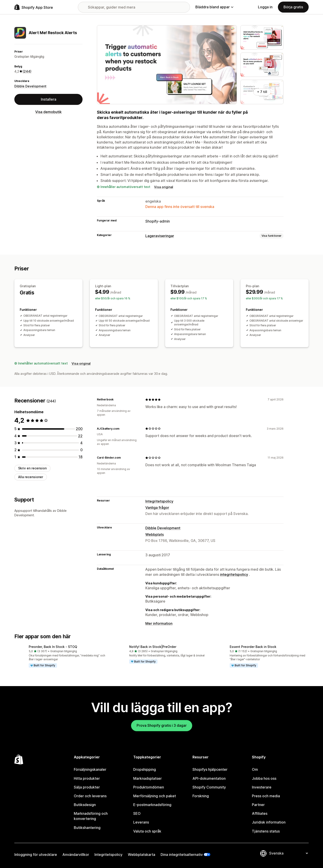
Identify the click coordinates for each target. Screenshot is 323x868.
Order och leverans (90, 796)
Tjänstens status (266, 831)
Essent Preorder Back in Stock (253, 647)
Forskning (201, 796)
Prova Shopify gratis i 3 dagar (162, 725)
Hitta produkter (87, 778)
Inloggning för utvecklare (36, 855)
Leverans (141, 822)
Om (255, 769)
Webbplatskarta (142, 855)
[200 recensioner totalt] (79, 429)
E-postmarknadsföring (152, 805)
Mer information (159, 623)
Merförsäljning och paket (155, 796)
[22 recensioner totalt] (80, 436)
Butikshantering (87, 828)
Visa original (164, 187)
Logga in (265, 7)
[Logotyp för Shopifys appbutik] (34, 7)
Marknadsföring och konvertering (91, 816)
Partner (258, 805)
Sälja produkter (87, 787)
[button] (61, 657)
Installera (49, 99)
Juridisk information (269, 822)
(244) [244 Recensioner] (27, 71)
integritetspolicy (234, 574)
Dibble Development (30, 86)
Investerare (262, 787)
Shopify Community (209, 787)
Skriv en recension (32, 468)
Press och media (266, 796)
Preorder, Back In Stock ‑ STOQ (53, 647)
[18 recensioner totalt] (81, 457)
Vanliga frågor (157, 508)
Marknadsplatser (147, 778)
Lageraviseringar (160, 236)
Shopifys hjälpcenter (210, 769)
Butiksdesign (85, 805)
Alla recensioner (31, 477)
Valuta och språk (147, 831)
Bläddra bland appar (214, 7)
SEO (137, 813)
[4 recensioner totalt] (81, 443)
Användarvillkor (76, 855)
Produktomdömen (149, 787)
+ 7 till (262, 92)
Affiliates (260, 813)
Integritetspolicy (159, 501)
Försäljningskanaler (90, 769)
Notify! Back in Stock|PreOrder (153, 647)
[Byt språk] (288, 853)
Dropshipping (145, 769)
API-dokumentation (209, 778)
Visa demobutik (48, 112)
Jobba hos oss (264, 778)
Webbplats (155, 534)
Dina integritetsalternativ (182, 855)
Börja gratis (293, 7)
